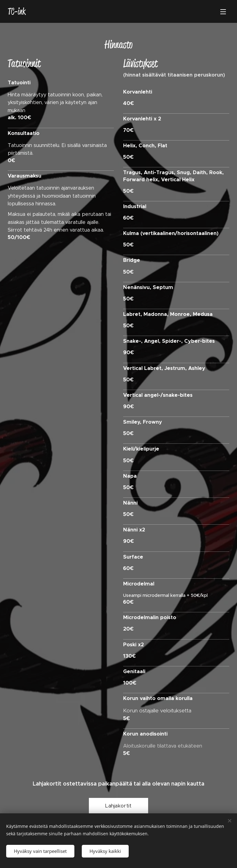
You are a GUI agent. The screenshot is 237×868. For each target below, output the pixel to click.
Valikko (223, 12)
